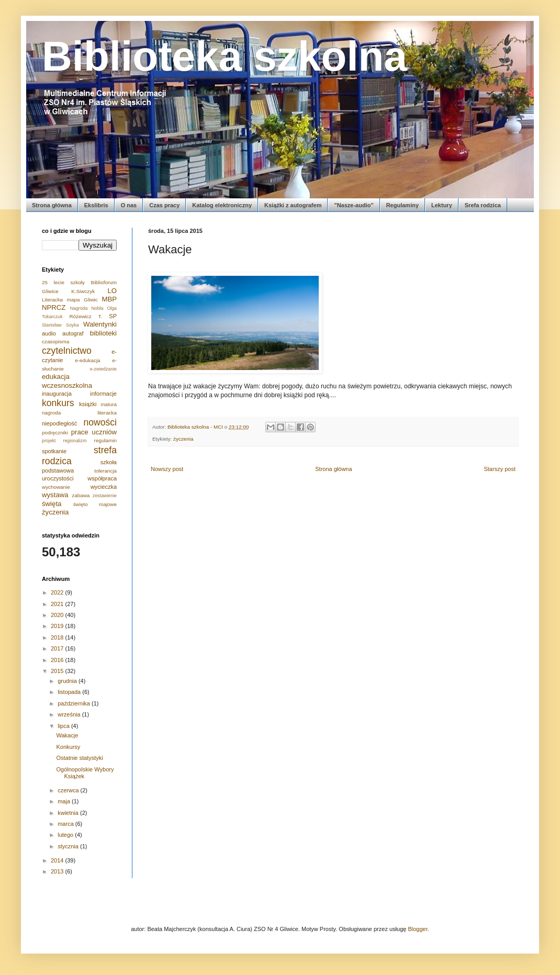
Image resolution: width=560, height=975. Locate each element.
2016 (58, 660)
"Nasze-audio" (354, 205)
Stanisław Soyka (60, 325)
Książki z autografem (293, 205)
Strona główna (52, 205)
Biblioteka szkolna (225, 56)
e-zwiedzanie (103, 369)
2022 (58, 592)
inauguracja (57, 394)
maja (65, 801)
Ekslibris (96, 205)
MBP (109, 299)
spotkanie (54, 451)
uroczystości (58, 478)
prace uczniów (94, 432)
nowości (100, 422)
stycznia (69, 846)
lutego (66, 835)
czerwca (69, 790)
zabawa (81, 495)
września (70, 714)
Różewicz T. (86, 316)
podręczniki (55, 433)
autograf (73, 333)
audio (49, 333)
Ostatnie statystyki (79, 758)
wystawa (55, 495)
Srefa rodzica (483, 205)
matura (109, 404)
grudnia (68, 681)
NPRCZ (54, 307)
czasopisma (55, 341)
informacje (103, 394)
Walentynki (100, 324)
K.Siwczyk (83, 291)
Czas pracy (164, 205)
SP (113, 316)
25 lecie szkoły (63, 282)
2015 (58, 671)
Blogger (417, 929)
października (75, 703)
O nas (129, 205)
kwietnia (69, 813)
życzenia (183, 439)
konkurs (58, 403)
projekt (49, 441)
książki (88, 404)
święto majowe (95, 504)
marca (66, 824)
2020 (58, 615)
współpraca (102, 478)
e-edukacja (87, 360)
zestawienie (105, 496)
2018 (58, 637)
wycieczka (104, 487)
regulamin (105, 440)
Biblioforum (104, 282)
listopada (70, 692)
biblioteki (103, 333)
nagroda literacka (79, 413)
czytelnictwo (67, 351)
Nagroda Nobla (87, 308)
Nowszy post (167, 469)
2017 (58, 648)
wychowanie (56, 487)
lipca (64, 726)
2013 (58, 871)
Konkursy (68, 747)
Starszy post (500, 469)
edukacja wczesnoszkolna (67, 381)
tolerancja (105, 471)
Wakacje (67, 735)
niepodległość (59, 423)
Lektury (442, 205)
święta (52, 504)
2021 (58, 604)
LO (112, 291)
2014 (58, 860)
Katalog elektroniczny (222, 205)
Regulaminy (402, 205)
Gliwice (50, 291)
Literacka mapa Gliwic (70, 300)
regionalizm (75, 441)
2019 (58, 626)
